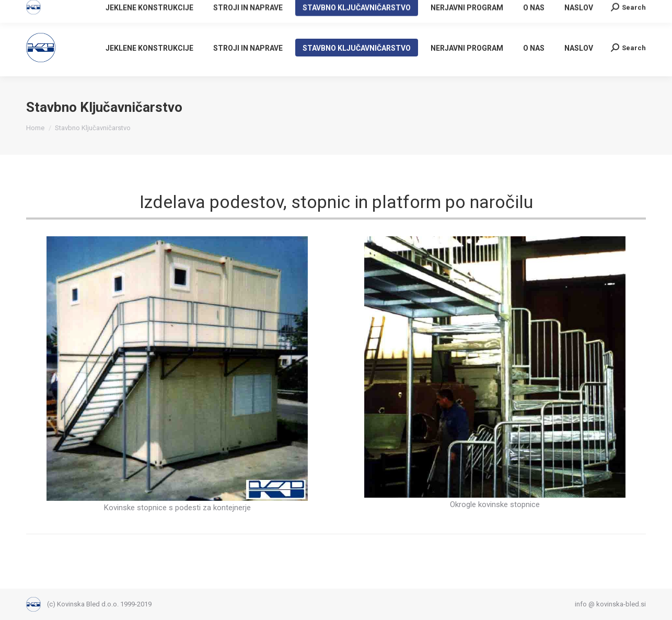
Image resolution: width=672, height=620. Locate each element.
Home (35, 128)
